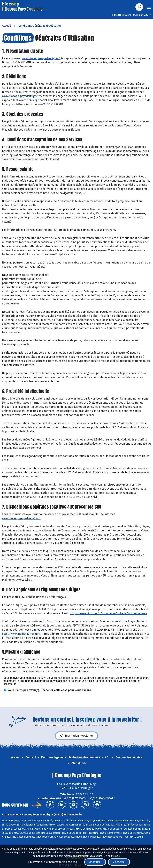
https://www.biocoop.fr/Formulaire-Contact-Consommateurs (109, 613)
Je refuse (95, 862)
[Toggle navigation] (149, 8)
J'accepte (119, 862)
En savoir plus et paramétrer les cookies (53, 862)
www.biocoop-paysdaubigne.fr (41, 58)
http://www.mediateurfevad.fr (21, 634)
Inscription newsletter (76, 736)
